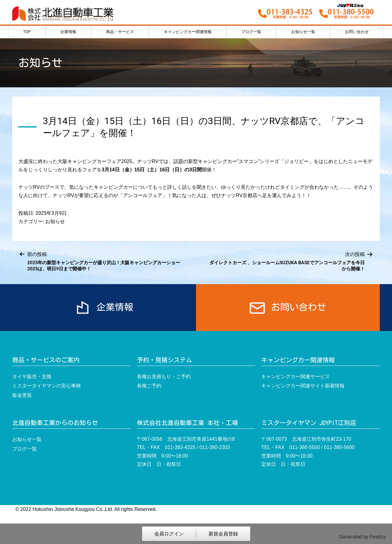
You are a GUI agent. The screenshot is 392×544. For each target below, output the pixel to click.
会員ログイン (169, 534)
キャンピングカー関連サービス (296, 377)
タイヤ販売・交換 (32, 377)
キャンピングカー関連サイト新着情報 (303, 386)
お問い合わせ (357, 32)
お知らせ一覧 (303, 32)
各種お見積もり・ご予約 (164, 377)
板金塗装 (22, 395)
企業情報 (68, 32)
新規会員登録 (223, 534)
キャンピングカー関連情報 (188, 32)
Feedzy (378, 537)
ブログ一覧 (251, 32)
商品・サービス (120, 32)
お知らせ (55, 221)
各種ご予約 (149, 386)
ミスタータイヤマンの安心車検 (47, 386)
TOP (27, 32)
